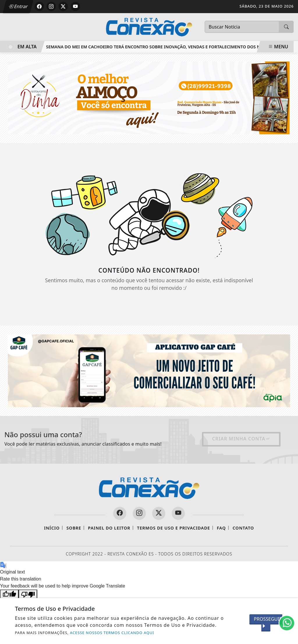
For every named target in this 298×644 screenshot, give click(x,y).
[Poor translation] (28, 594)
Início (52, 528)
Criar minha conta (241, 439)
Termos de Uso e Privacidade (174, 528)
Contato (243, 528)
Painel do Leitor (109, 528)
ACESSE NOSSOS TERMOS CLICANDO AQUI (112, 633)
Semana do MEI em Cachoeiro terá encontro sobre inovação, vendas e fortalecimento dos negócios (166, 47)
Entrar (18, 6)
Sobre (74, 528)
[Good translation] (9, 594)
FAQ (221, 528)
